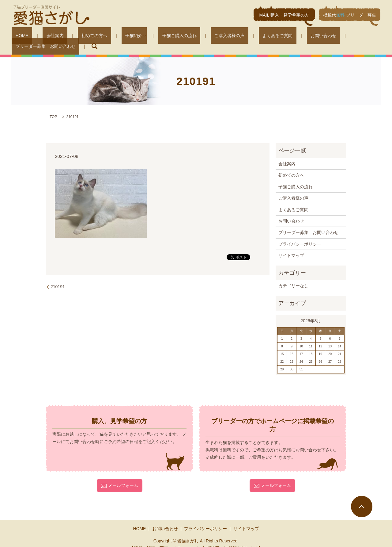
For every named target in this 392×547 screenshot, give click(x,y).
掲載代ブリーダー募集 (350, 15)
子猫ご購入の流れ (153, 37)
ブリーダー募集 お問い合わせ (327, 37)
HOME (22, 37)
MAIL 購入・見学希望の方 (284, 15)
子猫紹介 (111, 37)
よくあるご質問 (236, 37)
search (372, 37)
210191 (58, 277)
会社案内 (47, 37)
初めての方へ (79, 37)
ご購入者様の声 (195, 37)
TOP (53, 108)
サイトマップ (291, 246)
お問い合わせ (274, 37)
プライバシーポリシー (300, 235)
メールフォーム (120, 476)
